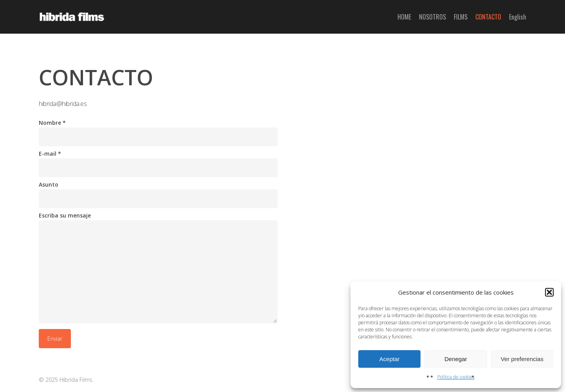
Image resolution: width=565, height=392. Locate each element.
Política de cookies (456, 377)
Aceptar (390, 359)
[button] (549, 292)
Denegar (456, 359)
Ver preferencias (522, 359)
